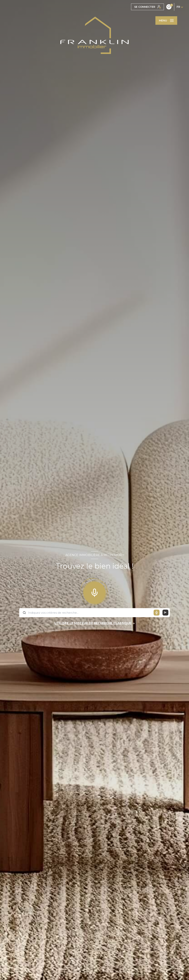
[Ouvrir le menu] (166, 21)
